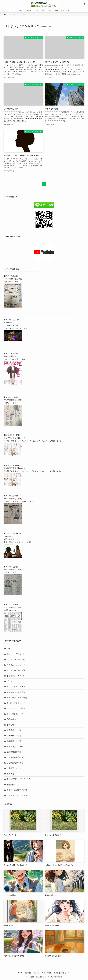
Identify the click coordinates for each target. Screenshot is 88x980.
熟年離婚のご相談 (14, 741)
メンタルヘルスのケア (16, 687)
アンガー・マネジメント (17, 654)
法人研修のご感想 (14, 736)
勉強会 (56, 973)
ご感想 (49, 973)
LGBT (9, 649)
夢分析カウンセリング (16, 703)
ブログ (10, 681)
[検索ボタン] (84, 4)
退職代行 (10, 774)
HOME (21, 973)
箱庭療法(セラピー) (15, 747)
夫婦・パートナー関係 (16, 708)
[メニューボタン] (4, 4)
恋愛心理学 (11, 725)
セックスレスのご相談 (16, 670)
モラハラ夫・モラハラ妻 (17, 698)
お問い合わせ (65, 973)
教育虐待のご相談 (14, 730)
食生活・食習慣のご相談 (17, 790)
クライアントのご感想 (16, 659)
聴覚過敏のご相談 (14, 752)
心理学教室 (11, 719)
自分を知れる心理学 (15, 757)
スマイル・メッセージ (16, 665)
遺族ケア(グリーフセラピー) (18, 779)
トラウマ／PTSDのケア (17, 676)
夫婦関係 (28, 973)
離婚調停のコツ (13, 785)
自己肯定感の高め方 (15, 763)
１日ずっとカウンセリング (18, 796)
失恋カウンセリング (15, 714)
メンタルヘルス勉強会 (16, 692)
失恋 (43, 973)
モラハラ (36, 973)
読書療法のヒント (14, 768)
